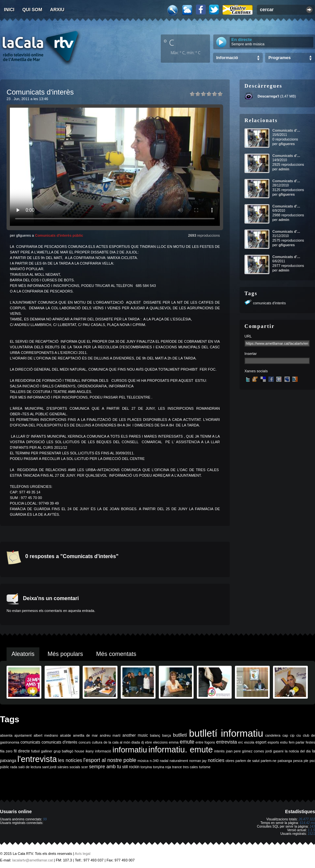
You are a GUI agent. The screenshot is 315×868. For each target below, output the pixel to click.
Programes (280, 58)
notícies (216, 760)
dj (142, 742)
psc (312, 761)
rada (14, 767)
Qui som (32, 10)
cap (285, 735)
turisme (205, 767)
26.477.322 (307, 819)
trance (177, 767)
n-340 (154, 761)
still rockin (131, 767)
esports (273, 742)
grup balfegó (63, 751)
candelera (273, 735)
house (80, 751)
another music (135, 735)
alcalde (66, 735)
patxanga (285, 761)
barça (167, 735)
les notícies (70, 760)
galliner (47, 751)
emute (187, 742)
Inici (9, 10)
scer (85, 767)
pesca (298, 761)
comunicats (30, 742)
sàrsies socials (69, 767)
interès (220, 751)
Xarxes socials (256, 371)
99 (45, 819)
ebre (148, 742)
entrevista (227, 742)
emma (174, 742)
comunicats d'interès (269, 303)
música (143, 761)
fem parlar (297, 742)
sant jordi (49, 767)
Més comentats (116, 654)
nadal (164, 761)
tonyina (146, 767)
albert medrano (46, 735)
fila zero (6, 751)
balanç (155, 735)
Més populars (65, 654)
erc (241, 742)
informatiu (130, 750)
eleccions (160, 742)
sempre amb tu (105, 767)
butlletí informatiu (226, 733)
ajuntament (23, 735)
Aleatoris (23, 654)
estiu (284, 742)
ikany (90, 751)
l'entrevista (37, 759)
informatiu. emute (180, 749)
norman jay (198, 761)
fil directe (22, 751)
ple (306, 761)
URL (248, 336)
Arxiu (57, 10)
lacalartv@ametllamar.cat (32, 860)
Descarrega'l (268, 96)
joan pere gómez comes (245, 751)
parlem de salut (248, 761)
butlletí (180, 735)
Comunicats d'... (286, 130)
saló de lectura (30, 767)
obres (230, 761)
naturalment (179, 761)
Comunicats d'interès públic (59, 235)
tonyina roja (162, 767)
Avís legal (83, 854)
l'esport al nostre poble (110, 760)
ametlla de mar (85, 735)
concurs (84, 742)
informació (103, 751)
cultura (97, 742)
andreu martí (110, 735)
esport (261, 742)
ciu (299, 735)
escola (249, 742)
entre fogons (205, 742)
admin (284, 169)
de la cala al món (117, 742)
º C (169, 42)
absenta (6, 735)
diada (136, 742)
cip (292, 735)
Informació (227, 58)
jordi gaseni (274, 751)
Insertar (251, 354)
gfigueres (287, 144)
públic (5, 767)
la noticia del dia (298, 751)
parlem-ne (269, 761)
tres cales (190, 767)
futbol (35, 751)
